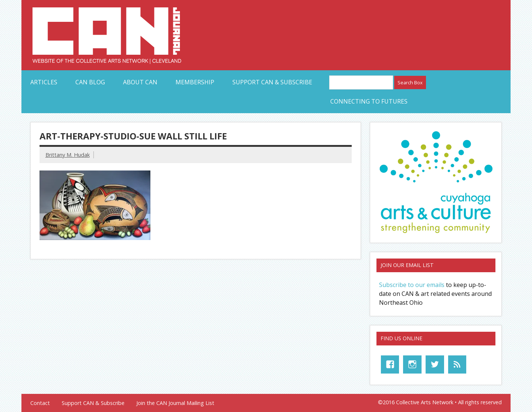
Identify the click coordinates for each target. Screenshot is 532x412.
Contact (40, 403)
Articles (44, 82)
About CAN (140, 82)
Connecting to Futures (369, 101)
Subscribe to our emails (412, 285)
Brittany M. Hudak (68, 155)
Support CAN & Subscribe (272, 82)
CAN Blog (90, 82)
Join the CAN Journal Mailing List (175, 403)
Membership (195, 82)
